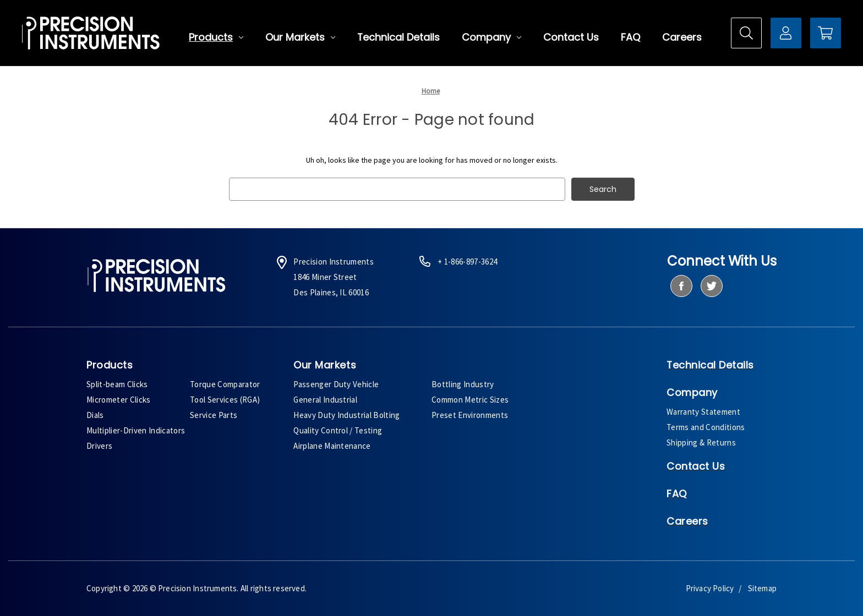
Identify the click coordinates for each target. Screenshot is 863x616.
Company (491, 37)
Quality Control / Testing (338, 430)
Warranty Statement (703, 412)
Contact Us (571, 37)
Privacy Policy (710, 588)
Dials (95, 415)
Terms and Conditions (706, 427)
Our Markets (300, 37)
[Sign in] (786, 33)
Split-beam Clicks (117, 384)
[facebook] (681, 286)
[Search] (746, 33)
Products (216, 37)
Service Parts (214, 415)
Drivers (99, 446)
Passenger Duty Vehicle (336, 384)
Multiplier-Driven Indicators (136, 430)
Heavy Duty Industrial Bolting (347, 415)
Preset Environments (470, 415)
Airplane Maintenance (332, 446)
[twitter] (711, 286)
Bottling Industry (463, 384)
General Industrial (325, 400)
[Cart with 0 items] (826, 33)
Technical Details (398, 37)
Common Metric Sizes (470, 400)
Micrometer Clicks (119, 400)
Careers (682, 37)
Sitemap (762, 588)
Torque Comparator (225, 384)
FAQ (630, 37)
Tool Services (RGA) (225, 400)
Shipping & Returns (701, 442)
